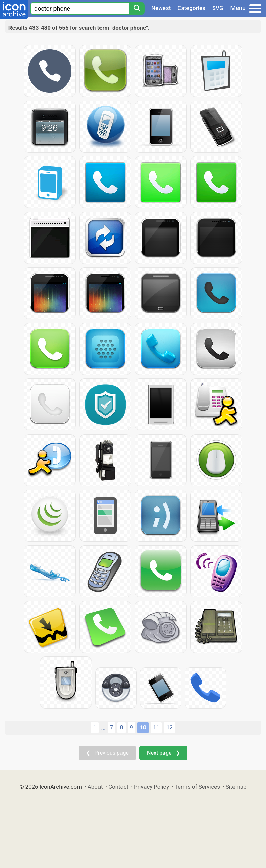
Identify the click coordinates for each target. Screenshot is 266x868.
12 (169, 727)
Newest (161, 8)
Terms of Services (197, 787)
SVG (218, 8)
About (95, 787)
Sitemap (236, 787)
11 (156, 727)
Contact (118, 787)
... (103, 728)
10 (143, 727)
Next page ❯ (163, 753)
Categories (191, 8)
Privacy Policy (151, 787)
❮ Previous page (107, 753)
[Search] (137, 8)
